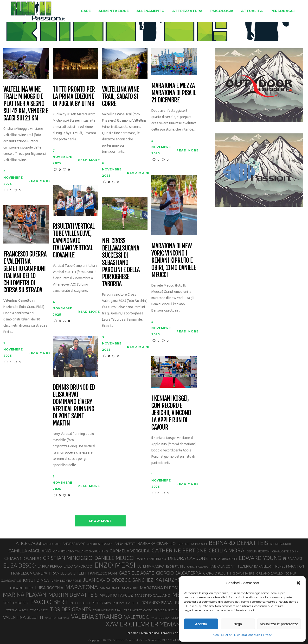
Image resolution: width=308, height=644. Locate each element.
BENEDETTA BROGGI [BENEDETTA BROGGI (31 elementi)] (192, 544)
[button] (298, 583)
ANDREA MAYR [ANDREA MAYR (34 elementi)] (74, 544)
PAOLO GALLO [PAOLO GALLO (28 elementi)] (80, 603)
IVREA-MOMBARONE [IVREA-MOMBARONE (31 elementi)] (66, 581)
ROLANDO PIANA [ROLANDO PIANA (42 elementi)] (157, 603)
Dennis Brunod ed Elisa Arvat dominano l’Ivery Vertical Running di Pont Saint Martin (74, 405)
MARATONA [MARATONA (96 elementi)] (82, 587)
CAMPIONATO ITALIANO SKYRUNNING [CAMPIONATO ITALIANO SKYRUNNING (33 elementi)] (80, 551)
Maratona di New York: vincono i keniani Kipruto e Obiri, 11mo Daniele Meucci (174, 260)
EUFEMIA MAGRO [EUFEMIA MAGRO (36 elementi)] (151, 566)
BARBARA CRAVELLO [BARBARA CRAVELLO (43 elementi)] (157, 544)
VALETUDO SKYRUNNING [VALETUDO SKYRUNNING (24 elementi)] (167, 618)
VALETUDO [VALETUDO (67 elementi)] (137, 617)
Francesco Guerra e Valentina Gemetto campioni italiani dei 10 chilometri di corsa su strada (25, 272)
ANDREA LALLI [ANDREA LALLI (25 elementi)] (52, 544)
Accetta (201, 624)
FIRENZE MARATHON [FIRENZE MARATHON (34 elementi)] (288, 566)
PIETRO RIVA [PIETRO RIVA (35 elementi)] (101, 603)
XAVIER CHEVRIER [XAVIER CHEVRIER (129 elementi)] (132, 624)
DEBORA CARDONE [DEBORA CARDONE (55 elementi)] (188, 558)
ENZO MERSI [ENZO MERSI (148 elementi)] (115, 565)
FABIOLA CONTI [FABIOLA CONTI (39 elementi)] (223, 566)
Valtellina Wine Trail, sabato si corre (120, 97)
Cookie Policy (222, 635)
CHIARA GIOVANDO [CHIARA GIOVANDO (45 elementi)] (23, 558)
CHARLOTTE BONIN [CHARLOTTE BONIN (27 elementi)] (285, 551)
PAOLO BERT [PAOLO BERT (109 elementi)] (50, 602)
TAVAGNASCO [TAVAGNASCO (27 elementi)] (39, 610)
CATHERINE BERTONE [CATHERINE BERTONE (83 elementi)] (179, 550)
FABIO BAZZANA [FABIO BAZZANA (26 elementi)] (197, 566)
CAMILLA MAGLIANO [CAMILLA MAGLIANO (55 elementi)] (30, 551)
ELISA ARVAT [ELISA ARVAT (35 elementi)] (293, 559)
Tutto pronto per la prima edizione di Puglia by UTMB (74, 97)
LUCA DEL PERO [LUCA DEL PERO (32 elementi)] (22, 588)
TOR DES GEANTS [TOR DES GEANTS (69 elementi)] (71, 609)
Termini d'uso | (151, 633)
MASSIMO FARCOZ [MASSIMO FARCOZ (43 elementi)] (116, 595)
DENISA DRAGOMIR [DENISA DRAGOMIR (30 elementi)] (223, 559)
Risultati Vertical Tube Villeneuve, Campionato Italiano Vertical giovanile (74, 241)
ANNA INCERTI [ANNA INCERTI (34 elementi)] (125, 544)
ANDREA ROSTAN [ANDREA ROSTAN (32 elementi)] (100, 544)
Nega (238, 624)
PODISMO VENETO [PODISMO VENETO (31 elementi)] (126, 603)
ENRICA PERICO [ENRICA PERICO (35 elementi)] (50, 566)
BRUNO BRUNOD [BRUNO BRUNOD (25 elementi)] (281, 544)
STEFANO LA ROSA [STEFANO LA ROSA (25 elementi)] (17, 610)
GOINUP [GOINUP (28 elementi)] (290, 573)
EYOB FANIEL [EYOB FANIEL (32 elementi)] (176, 566)
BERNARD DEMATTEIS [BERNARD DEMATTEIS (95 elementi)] (238, 543)
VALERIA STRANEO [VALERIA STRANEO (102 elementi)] (97, 617)
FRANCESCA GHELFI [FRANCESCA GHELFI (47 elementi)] (68, 573)
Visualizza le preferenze (279, 624)
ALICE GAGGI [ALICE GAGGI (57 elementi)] (28, 543)
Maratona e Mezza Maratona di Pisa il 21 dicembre (174, 93)
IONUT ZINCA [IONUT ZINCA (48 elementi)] (36, 580)
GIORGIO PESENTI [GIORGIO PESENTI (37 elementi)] (217, 573)
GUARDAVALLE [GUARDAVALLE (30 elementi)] (11, 581)
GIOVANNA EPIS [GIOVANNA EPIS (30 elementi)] (244, 573)
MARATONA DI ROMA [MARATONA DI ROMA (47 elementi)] (160, 588)
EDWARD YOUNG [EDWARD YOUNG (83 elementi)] (260, 558)
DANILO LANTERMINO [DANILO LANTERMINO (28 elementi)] (151, 559)
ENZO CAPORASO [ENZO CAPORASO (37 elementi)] (78, 566)
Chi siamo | (133, 633)
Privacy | (167, 633)
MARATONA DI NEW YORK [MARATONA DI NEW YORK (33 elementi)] (119, 588)
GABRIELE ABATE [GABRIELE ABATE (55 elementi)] (137, 573)
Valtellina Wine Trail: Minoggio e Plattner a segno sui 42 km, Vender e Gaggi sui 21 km (26, 104)
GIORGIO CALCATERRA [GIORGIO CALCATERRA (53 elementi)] (179, 573)
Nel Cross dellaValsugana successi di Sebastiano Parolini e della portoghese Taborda (121, 263)
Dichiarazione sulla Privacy (253, 635)
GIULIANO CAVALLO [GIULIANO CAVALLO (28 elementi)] (270, 573)
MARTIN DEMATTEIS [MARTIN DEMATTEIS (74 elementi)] (73, 595)
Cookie (178, 633)
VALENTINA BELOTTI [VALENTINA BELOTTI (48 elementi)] (23, 617)
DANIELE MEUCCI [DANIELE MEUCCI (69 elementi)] (114, 558)
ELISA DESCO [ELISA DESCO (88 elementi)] (19, 566)
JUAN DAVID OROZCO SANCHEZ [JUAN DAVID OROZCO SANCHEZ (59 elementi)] (118, 580)
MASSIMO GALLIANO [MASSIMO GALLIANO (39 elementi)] (153, 595)
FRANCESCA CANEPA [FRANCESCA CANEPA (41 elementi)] (29, 573)
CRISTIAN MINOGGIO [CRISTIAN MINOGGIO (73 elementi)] (68, 558)
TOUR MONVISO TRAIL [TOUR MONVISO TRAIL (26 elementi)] (107, 610)
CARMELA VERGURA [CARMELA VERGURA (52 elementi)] (130, 551)
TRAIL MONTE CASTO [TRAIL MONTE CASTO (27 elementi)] (138, 610)
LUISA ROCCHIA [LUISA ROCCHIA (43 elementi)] (49, 588)
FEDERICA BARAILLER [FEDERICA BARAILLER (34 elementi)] (255, 566)
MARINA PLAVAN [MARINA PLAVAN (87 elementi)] (25, 594)
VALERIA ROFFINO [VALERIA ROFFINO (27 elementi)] (57, 618)
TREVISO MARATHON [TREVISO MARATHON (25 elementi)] (167, 610)
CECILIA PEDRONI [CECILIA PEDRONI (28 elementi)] (258, 551)
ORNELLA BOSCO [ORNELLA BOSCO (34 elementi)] (16, 603)
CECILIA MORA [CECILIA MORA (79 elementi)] (227, 550)
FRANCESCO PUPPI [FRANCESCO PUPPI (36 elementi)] (103, 573)
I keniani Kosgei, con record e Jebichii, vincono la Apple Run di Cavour (171, 413)
